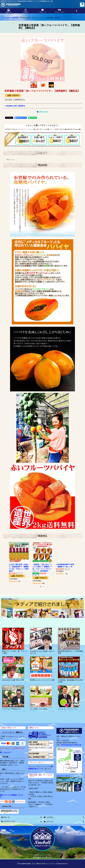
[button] (77, 11)
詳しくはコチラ (5, 752)
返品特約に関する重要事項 (15, 106)
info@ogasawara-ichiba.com (71, 745)
